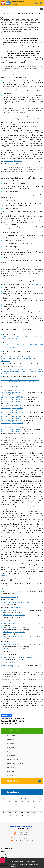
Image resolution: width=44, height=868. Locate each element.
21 (16, 813)
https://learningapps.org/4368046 (12, 410)
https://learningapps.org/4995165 (14, 623)
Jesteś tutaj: (6, 13)
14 (16, 810)
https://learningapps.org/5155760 (14, 632)
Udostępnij (7, 716)
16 (28, 810)
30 (28, 816)
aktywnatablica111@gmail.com (11, 161)
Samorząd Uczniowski (15, 764)
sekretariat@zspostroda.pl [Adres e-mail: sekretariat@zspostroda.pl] (24, 840)
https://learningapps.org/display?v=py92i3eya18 (16, 432)
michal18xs (12, 663)
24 (34, 813)
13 (10, 810)
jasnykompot (12, 641)
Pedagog (10, 744)
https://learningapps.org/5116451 (14, 628)
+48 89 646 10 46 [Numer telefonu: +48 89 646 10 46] (21, 838)
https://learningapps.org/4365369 (12, 408)
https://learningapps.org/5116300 (14, 611)
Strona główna (6, 848)
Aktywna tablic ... (36, 13)
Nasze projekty (25, 13)
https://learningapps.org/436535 (11, 419)
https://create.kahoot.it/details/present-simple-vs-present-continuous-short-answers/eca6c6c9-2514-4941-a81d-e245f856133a (20, 359)
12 (4, 810)
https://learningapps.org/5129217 (14, 666)
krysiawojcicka (19, 391)
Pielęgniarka (12, 748)
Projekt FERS (12, 752)
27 (10, 816)
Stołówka (11, 768)
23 (28, 813)
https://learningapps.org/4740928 (12, 423)
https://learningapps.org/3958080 (12, 397)
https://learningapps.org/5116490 (14, 615)
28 (16, 816)
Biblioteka (11, 736)
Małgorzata (18, 427)
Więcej (22, 781)
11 (40, 807)
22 (22, 813)
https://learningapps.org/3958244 (12, 399)
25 (40, 813)
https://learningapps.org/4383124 (12, 393)
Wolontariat (12, 776)
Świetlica (11, 772)
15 (22, 810)
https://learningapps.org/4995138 (12, 429)
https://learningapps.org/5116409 (14, 645)
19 (4, 813)
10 (34, 807)
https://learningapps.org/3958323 (12, 401)
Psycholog (11, 756)
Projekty (16, 13)
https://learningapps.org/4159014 (12, 416)
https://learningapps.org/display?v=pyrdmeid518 (19, 602)
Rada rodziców (13, 760)
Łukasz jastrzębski (14, 607)
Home (12, 13)
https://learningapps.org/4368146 (12, 412)
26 (4, 816)
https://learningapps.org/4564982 (12, 421)
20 (10, 813)
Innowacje (11, 740)
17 (34, 810)
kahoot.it (4, 327)
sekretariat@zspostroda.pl (37, 3)
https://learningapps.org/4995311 (14, 649)
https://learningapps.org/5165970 (12, 406)
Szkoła (4, 852)
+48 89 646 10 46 (41, 3)
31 (34, 816)
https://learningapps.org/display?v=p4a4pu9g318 (19, 657)
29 (22, 816)
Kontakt (4, 858)
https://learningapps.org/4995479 (14, 636)
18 (40, 810)
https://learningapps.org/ (9, 386)
